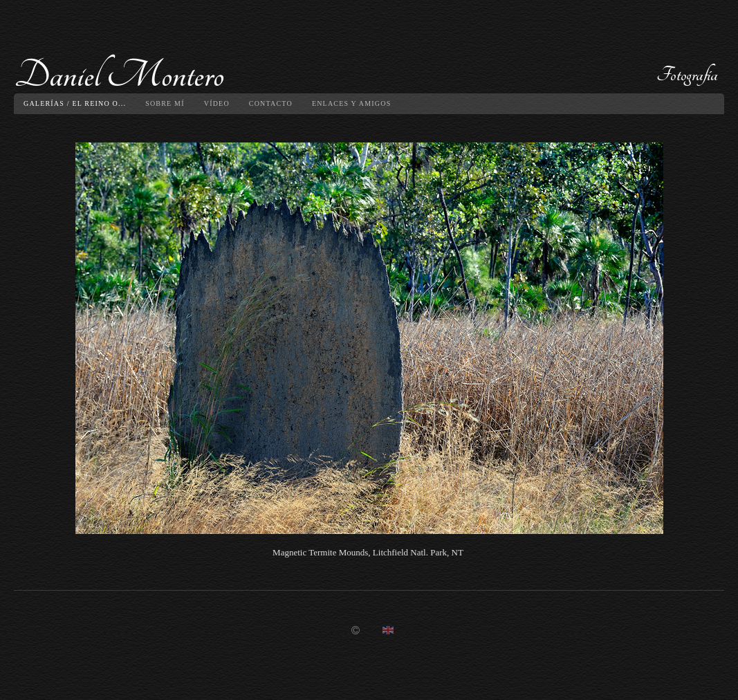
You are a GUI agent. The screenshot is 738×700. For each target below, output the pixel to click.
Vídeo (217, 103)
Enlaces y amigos (352, 103)
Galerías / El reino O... (75, 103)
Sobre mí (165, 103)
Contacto (271, 103)
